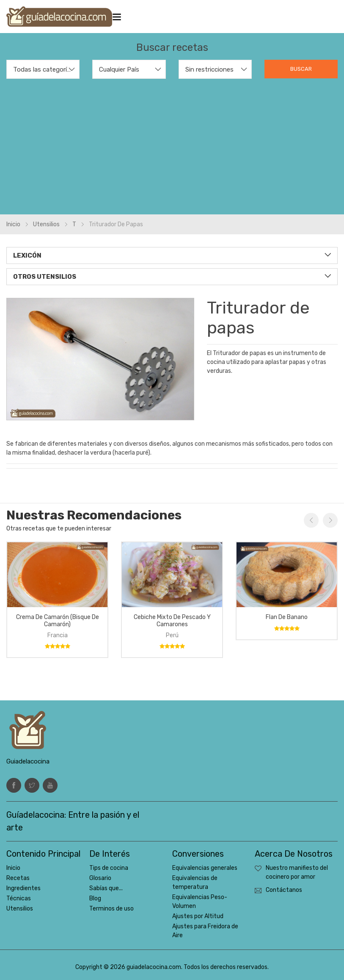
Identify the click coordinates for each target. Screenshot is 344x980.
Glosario (100, 878)
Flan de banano (287, 617)
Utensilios (46, 224)
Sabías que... (106, 888)
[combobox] (43, 69)
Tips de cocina (109, 868)
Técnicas (19, 898)
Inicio (13, 224)
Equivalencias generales (205, 868)
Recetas (18, 878)
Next (330, 520)
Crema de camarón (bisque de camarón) (58, 621)
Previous (311, 520)
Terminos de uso (111, 909)
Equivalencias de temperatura (195, 883)
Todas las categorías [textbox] (43, 69)
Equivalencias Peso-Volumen (200, 902)
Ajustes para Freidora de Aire (205, 931)
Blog (95, 898)
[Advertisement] (172, 142)
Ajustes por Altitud (198, 916)
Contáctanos (284, 890)
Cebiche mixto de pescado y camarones (172, 621)
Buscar (301, 69)
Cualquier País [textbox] (119, 69)
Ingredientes (23, 888)
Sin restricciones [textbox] (209, 69)
